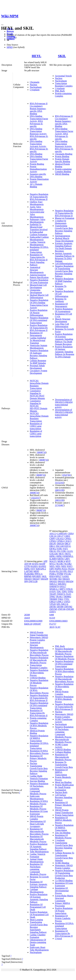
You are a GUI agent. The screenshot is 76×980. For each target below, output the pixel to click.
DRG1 (52, 546)
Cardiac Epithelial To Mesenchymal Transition (38, 340)
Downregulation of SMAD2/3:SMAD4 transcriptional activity (64, 403)
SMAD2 (53, 581)
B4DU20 (28, 624)
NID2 (64, 566)
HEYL (37, 56)
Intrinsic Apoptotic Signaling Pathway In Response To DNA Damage (65, 257)
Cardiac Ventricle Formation (38, 855)
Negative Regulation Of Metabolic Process (39, 683)
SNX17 (63, 586)
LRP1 (67, 559)
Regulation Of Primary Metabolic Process (38, 758)
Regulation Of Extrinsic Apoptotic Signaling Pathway (39, 884)
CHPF (52, 539)
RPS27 (59, 576)
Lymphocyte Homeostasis (61, 222)
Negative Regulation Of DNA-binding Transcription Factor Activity (39, 304)
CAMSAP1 (62, 534)
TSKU (61, 599)
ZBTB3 (53, 607)
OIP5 (52, 569)
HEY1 (62, 554)
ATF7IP (28, 564)
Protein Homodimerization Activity (38, 169)
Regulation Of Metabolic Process (38, 807)
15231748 (11, 37)
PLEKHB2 (29, 574)
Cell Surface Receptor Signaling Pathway (64, 797)
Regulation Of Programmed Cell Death (38, 907)
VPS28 (53, 604)
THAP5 (53, 594)
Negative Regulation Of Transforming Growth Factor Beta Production (64, 874)
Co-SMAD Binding (64, 881)
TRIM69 (53, 599)
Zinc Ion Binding (63, 833)
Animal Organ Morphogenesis (37, 860)
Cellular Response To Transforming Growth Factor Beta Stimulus (65, 857)
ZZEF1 (53, 612)
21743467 (59, 505)
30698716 (41, 452)
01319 (52, 618)
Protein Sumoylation (64, 815)
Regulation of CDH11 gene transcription (36, 426)
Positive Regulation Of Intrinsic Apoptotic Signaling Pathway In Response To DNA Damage (65, 352)
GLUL (70, 551)
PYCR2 (68, 574)
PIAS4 (52, 571)
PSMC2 (53, 574)
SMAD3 (28, 579)
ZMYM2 (68, 607)
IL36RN (53, 559)
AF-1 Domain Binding (36, 185)
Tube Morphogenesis (39, 852)
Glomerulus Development (36, 291)
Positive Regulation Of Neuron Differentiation (39, 313)
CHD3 (67, 536)
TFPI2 (70, 591)
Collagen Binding (63, 752)
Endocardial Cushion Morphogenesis (39, 238)
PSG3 (70, 571)
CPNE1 (68, 539)
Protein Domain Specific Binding (63, 160)
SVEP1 (53, 591)
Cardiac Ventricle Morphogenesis (38, 243)
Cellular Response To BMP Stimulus (38, 362)
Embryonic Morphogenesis (37, 797)
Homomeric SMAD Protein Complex (64, 867)
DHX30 (60, 544)
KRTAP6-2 (41, 569)
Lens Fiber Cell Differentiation (62, 325)
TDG (59, 591)
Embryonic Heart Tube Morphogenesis (39, 949)
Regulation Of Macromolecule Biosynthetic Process (39, 831)
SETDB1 (54, 579)
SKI (60, 579)
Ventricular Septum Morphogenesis (38, 347)
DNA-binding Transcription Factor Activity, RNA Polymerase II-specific (39, 121)
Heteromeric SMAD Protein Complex (39, 639)
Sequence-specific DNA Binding (38, 175)
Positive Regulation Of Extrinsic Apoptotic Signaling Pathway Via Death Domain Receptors (64, 339)
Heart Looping (36, 920)
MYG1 (53, 564)
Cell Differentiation (64, 264)
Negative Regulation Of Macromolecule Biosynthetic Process (39, 653)
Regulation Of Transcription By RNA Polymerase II (39, 257)
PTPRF (60, 574)
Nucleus (33, 85)
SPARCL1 (54, 589)
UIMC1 (60, 602)
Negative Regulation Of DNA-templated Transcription (39, 320)
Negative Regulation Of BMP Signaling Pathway (64, 281)
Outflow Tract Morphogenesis (37, 203)
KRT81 (61, 559)
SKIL (62, 56)
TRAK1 (59, 597)
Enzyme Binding (37, 781)
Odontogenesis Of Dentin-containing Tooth (38, 942)
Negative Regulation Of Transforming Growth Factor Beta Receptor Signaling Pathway (64, 271)
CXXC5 (68, 541)
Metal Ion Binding (63, 782)
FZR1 (64, 551)
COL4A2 (60, 539)
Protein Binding (37, 164)
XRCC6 (65, 604)
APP (45, 561)
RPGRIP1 (37, 576)
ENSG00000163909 (33, 621)
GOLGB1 (54, 554)
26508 (27, 615)
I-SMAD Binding (38, 678)
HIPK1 (53, 556)
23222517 (36, 498)
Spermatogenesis (63, 236)
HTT (33, 569)
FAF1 (66, 549)
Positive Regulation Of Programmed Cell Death (39, 915)
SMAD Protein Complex (37, 818)
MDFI (36, 571)
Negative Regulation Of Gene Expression (39, 281)
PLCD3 (59, 571)
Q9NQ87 (37, 624)
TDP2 (64, 591)
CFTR (27, 566)
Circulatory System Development (38, 372)
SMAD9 (44, 579)
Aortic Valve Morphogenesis (37, 208)
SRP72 (62, 589)
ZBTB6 (60, 607)
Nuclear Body (61, 792)
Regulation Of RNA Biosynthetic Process (39, 752)
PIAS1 (65, 569)
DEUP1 (53, 544)
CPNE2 (53, 541)
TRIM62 (67, 597)
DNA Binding (36, 154)
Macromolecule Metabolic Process (63, 741)
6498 (52, 615)
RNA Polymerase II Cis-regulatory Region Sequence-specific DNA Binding (39, 109)
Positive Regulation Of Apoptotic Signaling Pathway (39, 847)
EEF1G (68, 546)
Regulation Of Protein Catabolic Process (63, 918)
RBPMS (28, 576)
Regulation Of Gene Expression (39, 813)
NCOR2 (68, 564)
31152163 (59, 483)
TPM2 (52, 597)
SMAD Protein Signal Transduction (39, 634)
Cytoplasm (35, 90)
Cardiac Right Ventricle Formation (39, 777)
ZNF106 (62, 609)
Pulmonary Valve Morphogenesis (38, 221)
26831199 (59, 490)
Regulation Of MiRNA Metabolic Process (63, 820)
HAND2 (42, 566)
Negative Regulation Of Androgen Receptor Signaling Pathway (39, 354)
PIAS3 (71, 569)
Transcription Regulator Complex (64, 85)
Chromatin (35, 82)
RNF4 (52, 576)
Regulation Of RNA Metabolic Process (39, 802)
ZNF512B (33, 581)
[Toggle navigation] (2, 25)
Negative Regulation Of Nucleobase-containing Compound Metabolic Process (39, 789)
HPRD (10, 47)
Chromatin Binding (64, 154)
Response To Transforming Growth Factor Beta (64, 765)
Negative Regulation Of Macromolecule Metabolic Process (39, 660)
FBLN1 (53, 551)
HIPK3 (27, 569)
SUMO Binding (62, 863)
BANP (42, 564)
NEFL (52, 566)
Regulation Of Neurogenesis (36, 334)
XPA (58, 604)
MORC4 (61, 561)
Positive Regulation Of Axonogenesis (64, 310)
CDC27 (60, 536)
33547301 (66, 475)
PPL (65, 571)
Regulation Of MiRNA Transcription (61, 772)
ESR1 (60, 549)
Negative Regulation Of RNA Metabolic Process (39, 726)
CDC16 (53, 536)
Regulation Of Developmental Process (62, 891)
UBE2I (53, 602)
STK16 (69, 589)
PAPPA (58, 569)
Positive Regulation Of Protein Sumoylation (64, 911)
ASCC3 (53, 534)
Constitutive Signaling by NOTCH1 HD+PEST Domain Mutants (39, 406)
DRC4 (67, 544)
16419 (27, 618)
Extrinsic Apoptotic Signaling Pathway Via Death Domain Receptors (64, 247)
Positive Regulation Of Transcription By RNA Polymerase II (39, 328)
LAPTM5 (29, 571)
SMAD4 (69, 581)
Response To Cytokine (61, 287)
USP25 (67, 602)
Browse (10, 31)
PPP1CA (38, 574)
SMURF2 (62, 584)
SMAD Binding (62, 174)
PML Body (60, 91)
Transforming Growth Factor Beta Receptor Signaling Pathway (64, 229)
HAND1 (34, 566)
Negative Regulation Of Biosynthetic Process (39, 673)
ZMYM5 (53, 609)
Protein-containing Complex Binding (63, 170)
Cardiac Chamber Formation (38, 936)
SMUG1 (53, 584)
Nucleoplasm (36, 87)
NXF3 (70, 566)
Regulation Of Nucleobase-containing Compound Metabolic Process (38, 869)
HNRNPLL (68, 556)
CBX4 (71, 534)
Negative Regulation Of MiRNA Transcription (39, 738)
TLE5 (68, 594)
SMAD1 (66, 579)
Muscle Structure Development (63, 320)
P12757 (53, 624)
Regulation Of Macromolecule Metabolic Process (38, 839)
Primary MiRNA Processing (63, 904)
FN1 (59, 551)
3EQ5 (52, 627)
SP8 (26, 581)
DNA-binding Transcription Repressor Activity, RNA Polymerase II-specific (39, 134)
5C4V (58, 627)
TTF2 (67, 599)
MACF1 (53, 561)
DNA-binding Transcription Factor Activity (39, 159)
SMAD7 (36, 579)
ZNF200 (70, 609)
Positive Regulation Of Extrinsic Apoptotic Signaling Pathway (39, 898)
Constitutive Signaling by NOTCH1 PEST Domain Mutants (37, 395)
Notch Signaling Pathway (37, 264)
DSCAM (60, 546)
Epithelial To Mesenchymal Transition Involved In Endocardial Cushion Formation (39, 229)
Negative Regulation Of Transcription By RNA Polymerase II (39, 197)
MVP (68, 561)
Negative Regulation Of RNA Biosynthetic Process (65, 671)
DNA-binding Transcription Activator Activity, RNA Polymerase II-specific (39, 146)
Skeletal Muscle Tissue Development (64, 240)
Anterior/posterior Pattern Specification (39, 276)
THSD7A (61, 594)
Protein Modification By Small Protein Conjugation (64, 787)
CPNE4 (60, 541)
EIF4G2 (53, 549)
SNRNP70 (54, 586)
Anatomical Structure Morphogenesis (37, 270)
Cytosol (59, 938)
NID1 (58, 566)
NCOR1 (60, 564)
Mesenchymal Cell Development (38, 286)
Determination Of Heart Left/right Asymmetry (38, 824)
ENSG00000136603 (59, 621)
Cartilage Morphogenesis (37, 891)
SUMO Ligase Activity (62, 746)
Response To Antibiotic (61, 300)
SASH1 (66, 576)
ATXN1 (35, 564)
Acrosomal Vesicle (63, 76)
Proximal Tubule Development (37, 367)
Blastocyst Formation (65, 218)
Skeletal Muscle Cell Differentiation (39, 296)
